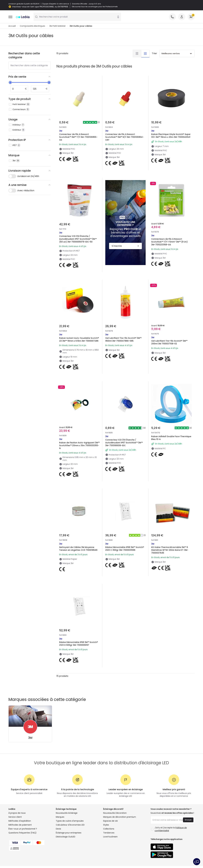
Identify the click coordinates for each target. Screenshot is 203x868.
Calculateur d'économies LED (70, 825)
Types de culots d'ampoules (70, 821)
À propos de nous (17, 813)
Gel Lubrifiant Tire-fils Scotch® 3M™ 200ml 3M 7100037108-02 (169, 342)
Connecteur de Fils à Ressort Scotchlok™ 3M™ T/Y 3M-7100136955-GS (78, 137)
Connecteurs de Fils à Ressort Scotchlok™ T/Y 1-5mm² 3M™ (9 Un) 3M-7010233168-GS (169, 242)
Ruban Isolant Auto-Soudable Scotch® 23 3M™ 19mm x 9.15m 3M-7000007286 (79, 339)
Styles (106, 825)
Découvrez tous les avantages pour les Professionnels (95, 7)
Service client (15, 817)
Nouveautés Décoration (115, 813)
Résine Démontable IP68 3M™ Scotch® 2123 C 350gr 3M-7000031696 (125, 549)
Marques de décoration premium (120, 817)
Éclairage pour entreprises (69, 833)
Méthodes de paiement (20, 825)
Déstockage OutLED (66, 837)
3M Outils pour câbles (81, 26)
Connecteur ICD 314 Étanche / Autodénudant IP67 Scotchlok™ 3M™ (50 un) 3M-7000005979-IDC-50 (78, 239)
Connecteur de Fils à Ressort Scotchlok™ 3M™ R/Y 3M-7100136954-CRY (124, 137)
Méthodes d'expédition (20, 821)
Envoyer (188, 820)
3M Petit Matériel (57, 26)
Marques (60, 817)
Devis (58, 829)
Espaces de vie (110, 821)
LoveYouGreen (110, 837)
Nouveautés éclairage (67, 813)
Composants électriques (32, 26)
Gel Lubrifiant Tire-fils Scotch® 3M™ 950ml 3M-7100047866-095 (123, 339)
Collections (109, 829)
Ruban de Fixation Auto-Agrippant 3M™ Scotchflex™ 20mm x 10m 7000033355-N (79, 445)
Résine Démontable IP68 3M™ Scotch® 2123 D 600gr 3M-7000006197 (79, 644)
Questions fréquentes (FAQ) (22, 833)
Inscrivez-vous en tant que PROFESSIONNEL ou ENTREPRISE (40, 7)
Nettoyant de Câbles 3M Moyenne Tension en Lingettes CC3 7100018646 (78, 549)
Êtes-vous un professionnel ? (23, 829)
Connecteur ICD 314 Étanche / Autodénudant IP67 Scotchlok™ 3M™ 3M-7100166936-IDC (124, 443)
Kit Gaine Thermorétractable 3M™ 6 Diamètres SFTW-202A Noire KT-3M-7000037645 (170, 550)
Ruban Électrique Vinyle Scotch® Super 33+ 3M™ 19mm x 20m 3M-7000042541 (171, 136)
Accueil (12, 26)
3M (30, 738)
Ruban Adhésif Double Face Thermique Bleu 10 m (171, 438)
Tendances (109, 833)
